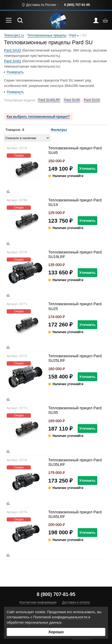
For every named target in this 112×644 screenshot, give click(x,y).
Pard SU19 (92, 100)
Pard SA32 (13, 50)
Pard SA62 (13, 61)
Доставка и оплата (76, 602)
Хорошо (56, 632)
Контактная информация (38, 602)
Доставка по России (41, 5)
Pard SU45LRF (49, 100)
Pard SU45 (72, 100)
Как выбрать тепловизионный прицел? (38, 117)
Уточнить (87, 169)
